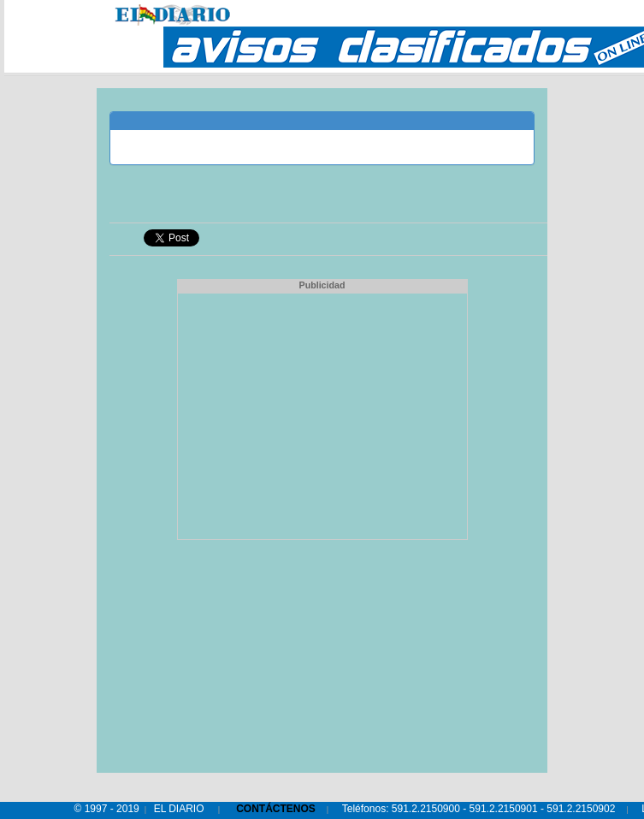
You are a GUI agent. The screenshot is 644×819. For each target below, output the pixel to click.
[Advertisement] (322, 414)
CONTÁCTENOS (276, 809)
